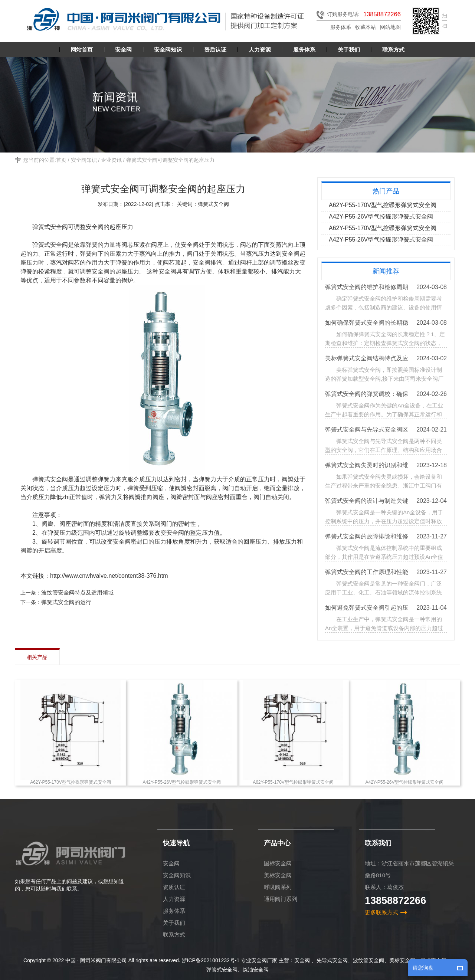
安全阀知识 (84, 161)
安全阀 (171, 863)
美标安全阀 (278, 875)
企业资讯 (111, 161)
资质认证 (174, 887)
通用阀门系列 (281, 899)
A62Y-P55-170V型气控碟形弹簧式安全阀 (383, 205)
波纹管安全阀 (368, 960)
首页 (61, 161)
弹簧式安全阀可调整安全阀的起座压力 (170, 161)
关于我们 (174, 923)
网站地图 (390, 27)
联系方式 (174, 935)
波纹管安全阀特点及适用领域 (78, 592)
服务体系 (341, 27)
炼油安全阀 (256, 970)
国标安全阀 (278, 863)
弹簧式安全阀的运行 (67, 602)
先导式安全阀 (332, 960)
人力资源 (174, 899)
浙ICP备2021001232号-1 (211, 960)
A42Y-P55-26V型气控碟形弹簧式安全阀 (381, 217)
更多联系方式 (381, 912)
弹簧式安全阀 (51, 227)
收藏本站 (366, 27)
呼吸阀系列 (278, 887)
